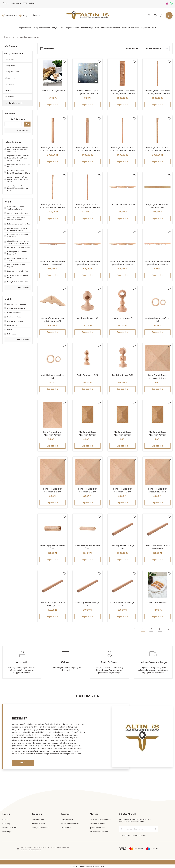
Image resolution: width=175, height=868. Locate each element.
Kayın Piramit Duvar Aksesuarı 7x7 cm (122, 490)
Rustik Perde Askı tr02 (87, 318)
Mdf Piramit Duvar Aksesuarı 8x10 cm (88, 433)
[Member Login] (162, 15)
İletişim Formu (67, 820)
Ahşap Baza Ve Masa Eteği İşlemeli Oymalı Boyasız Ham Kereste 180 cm (158, 263)
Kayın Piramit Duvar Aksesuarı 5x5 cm (52, 490)
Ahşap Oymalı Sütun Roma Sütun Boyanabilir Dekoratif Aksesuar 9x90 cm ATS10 (88, 206)
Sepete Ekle (53, 105)
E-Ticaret (82, 866)
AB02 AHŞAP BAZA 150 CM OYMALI (122, 206)
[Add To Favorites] (64, 62)
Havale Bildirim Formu (70, 824)
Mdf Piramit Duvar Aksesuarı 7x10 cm (158, 433)
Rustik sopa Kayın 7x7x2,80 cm (122, 547)
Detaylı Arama (23, 130)
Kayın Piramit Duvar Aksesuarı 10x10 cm (157, 490)
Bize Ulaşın (7, 832)
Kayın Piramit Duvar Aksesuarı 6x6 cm (157, 377)
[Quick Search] (13, 124)
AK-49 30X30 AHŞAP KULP (52, 91)
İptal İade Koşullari (97, 828)
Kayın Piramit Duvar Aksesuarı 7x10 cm (52, 433)
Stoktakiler (49, 49)
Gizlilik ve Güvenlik (97, 824)
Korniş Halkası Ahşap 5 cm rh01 (52, 377)
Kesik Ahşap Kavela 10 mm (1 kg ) (52, 547)
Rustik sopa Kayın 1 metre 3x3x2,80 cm (158, 547)
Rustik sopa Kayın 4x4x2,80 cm (122, 604)
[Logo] (88, 15)
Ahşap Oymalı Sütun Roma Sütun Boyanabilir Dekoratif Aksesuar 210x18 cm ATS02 (158, 149)
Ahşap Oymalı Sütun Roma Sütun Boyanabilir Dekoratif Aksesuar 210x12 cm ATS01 (53, 206)
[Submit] (155, 829)
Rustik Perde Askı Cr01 (123, 375)
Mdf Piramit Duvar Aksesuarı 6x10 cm (123, 433)
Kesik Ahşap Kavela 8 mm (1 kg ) (88, 547)
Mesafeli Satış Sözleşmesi (101, 820)
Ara (27, 124)
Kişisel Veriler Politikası (99, 832)
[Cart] (169, 15)
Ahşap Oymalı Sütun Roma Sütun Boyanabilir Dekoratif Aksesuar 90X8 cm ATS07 (88, 149)
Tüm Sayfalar (23, 340)
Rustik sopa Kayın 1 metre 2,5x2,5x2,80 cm (53, 604)
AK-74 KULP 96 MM (157, 603)
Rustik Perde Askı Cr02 (88, 375)
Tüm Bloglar (24, 287)
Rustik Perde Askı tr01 (122, 318)
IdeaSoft (74, 866)
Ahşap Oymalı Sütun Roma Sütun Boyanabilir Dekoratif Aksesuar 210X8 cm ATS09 (123, 92)
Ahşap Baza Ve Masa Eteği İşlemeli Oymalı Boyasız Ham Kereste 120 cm (123, 263)
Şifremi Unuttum (9, 828)
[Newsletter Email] (139, 829)
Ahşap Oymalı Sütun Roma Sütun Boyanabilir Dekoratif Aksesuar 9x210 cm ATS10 (158, 92)
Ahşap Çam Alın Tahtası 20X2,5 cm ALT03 (158, 206)
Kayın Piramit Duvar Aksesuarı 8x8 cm (87, 490)
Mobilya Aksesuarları (30, 37)
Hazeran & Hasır (38, 824)
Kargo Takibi (66, 828)
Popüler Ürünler (38, 820)
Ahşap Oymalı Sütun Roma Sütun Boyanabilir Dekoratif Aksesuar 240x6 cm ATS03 (123, 149)
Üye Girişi (6, 824)
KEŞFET (23, 763)
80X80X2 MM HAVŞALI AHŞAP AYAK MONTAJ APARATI (88, 92)
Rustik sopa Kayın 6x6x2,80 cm (87, 604)
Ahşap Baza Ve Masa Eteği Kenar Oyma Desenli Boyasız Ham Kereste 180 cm (53, 263)
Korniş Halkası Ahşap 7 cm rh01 (157, 320)
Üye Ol (5, 820)
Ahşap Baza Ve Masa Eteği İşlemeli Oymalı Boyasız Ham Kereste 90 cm (88, 263)
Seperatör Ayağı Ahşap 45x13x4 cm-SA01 (52, 320)
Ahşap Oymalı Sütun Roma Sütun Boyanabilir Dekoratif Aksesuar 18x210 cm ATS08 (53, 149)
